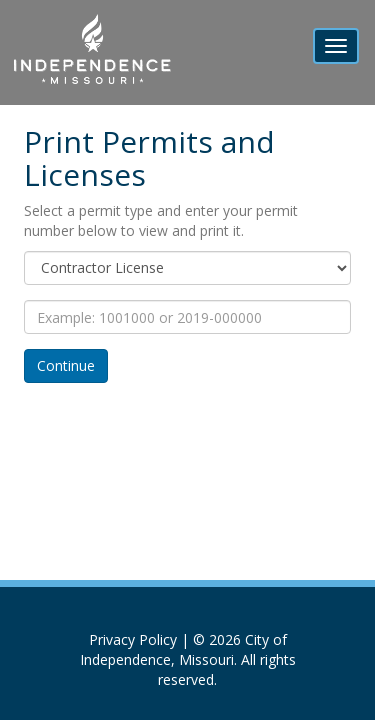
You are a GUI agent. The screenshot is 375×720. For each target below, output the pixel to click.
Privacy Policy (133, 639)
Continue (66, 365)
